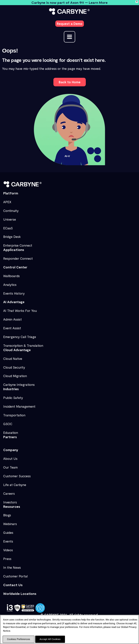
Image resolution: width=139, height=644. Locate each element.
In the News (12, 567)
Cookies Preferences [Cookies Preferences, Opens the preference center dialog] (19, 639)
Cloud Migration (15, 376)
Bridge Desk (12, 237)
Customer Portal (15, 576)
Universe (10, 219)
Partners (10, 437)
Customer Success (17, 476)
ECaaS (8, 228)
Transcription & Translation (23, 345)
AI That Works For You (20, 311)
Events (8, 541)
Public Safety (13, 398)
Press (7, 559)
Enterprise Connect (18, 245)
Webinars (10, 524)
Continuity (11, 211)
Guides (8, 532)
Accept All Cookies (50, 639)
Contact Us (13, 585)
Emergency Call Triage (20, 337)
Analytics (10, 285)
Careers (9, 493)
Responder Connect (18, 258)
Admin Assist (12, 319)
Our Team (10, 467)
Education (11, 432)
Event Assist (12, 328)
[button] (70, 24)
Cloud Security (14, 367)
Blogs (7, 515)
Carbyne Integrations (19, 385)
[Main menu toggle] (69, 37)
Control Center (15, 267)
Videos (8, 550)
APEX (7, 202)
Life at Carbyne (15, 485)
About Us (10, 458)
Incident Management (19, 406)
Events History (14, 293)
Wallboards (11, 276)
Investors (10, 502)
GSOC (8, 424)
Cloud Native (13, 359)
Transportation (14, 415)
